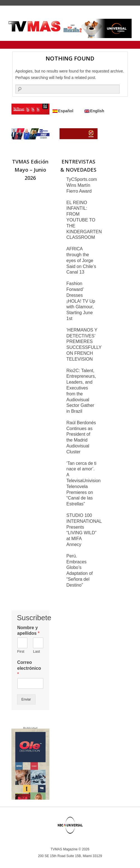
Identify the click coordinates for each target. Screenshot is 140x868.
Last (36, 651)
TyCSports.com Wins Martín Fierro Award (82, 185)
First (21, 651)
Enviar (26, 699)
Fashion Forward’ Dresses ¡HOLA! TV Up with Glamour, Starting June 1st (81, 301)
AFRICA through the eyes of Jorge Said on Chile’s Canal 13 (81, 260)
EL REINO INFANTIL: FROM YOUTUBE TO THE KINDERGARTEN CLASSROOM (84, 220)
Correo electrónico (29, 668)
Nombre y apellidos (29, 631)
